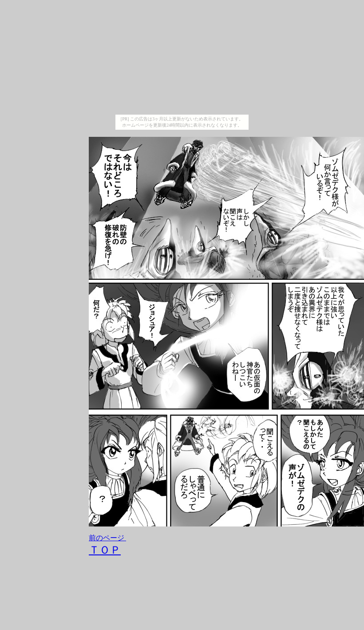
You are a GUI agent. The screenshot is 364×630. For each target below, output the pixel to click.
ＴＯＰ (105, 550)
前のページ (107, 538)
